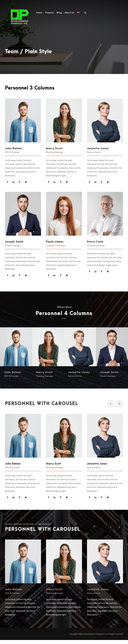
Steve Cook (95, 245)
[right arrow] (119, 408)
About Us (69, 13)
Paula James (55, 245)
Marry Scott (54, 151)
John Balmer (14, 151)
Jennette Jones (98, 151)
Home (39, 13)
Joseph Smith (14, 245)
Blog (59, 13)
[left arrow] (111, 408)
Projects (49, 13)
